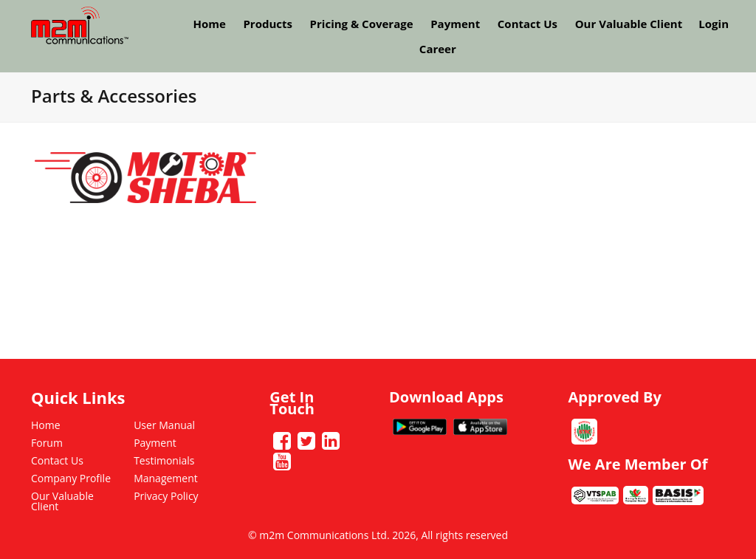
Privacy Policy (166, 496)
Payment (455, 24)
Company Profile (71, 478)
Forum (47, 443)
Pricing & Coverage (362, 24)
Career (438, 49)
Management (166, 478)
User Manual (164, 425)
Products (268, 24)
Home (209, 24)
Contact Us (528, 24)
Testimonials (164, 460)
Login (714, 24)
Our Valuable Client (629, 24)
